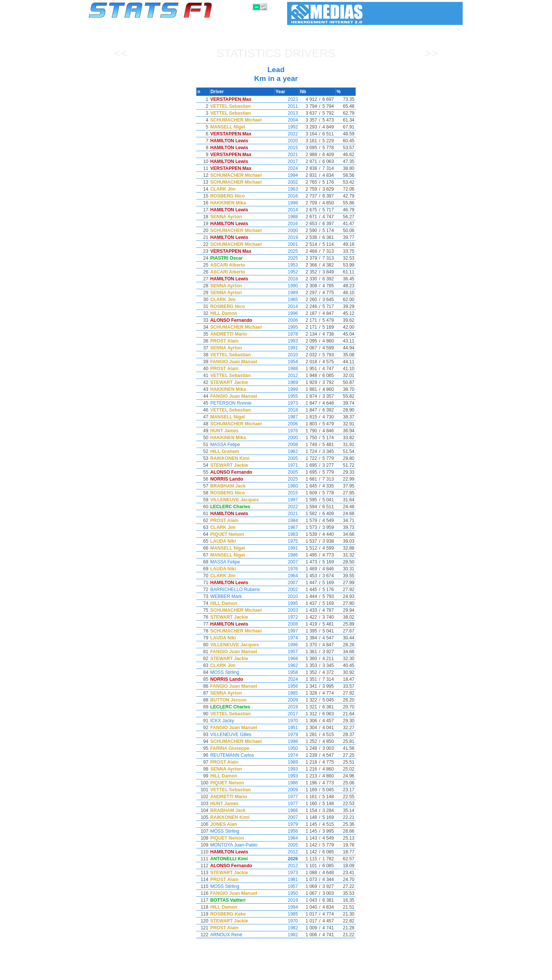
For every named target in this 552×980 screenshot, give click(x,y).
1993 (287, 341)
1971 (287, 465)
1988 (287, 217)
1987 (287, 417)
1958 (287, 672)
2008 (287, 445)
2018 (287, 279)
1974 (287, 638)
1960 (287, 486)
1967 (287, 527)
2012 (287, 376)
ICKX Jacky (227, 721)
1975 (287, 541)
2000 (287, 231)
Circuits (347, 973)
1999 (287, 389)
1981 (287, 880)
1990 (287, 286)
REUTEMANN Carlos (237, 755)
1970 (287, 721)
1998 (287, 203)
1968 (287, 659)
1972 (287, 617)
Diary (371, 973)
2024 (287, 168)
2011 (287, 106)
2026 (287, 859)
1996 (287, 313)
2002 (287, 182)
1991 (287, 348)
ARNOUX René (231, 935)
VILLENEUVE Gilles (235, 735)
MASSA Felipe (229, 445)
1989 (287, 293)
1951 (287, 728)
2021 (287, 155)
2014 (287, 210)
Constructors (239, 973)
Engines (272, 973)
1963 (287, 189)
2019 (287, 237)
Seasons (144, 973)
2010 (287, 355)
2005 (287, 458)
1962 (287, 451)
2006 (287, 320)
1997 (287, 500)
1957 (287, 652)
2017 (287, 161)
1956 (287, 686)
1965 (287, 300)
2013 (287, 113)
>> (431, 53)
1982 (287, 928)
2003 (287, 610)
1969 (287, 382)
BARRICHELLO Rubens (239, 590)
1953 (287, 265)
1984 (287, 520)
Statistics (115, 973)
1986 (287, 555)
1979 (287, 735)
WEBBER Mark (230, 596)
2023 (287, 99)
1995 (287, 327)
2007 (287, 562)
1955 (287, 396)
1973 (287, 403)
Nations (320, 973)
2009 (287, 700)
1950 (287, 748)
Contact (448, 973)
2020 (287, 141)
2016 (287, 196)
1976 (287, 431)
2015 (287, 148)
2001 (287, 244)
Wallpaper (418, 973)
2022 (287, 134)
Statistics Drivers (276, 53)
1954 (287, 362)
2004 (287, 120)
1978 (287, 334)
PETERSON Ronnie (235, 403)
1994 (287, 175)
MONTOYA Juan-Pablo (238, 845)
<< (121, 53)
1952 (287, 272)
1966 (287, 810)
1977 (287, 797)
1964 (287, 576)
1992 (287, 127)
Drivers (207, 973)
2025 (287, 251)
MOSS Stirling (229, 672)
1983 (287, 534)
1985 (287, 693)
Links (392, 973)
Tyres (296, 973)
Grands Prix (176, 973)
